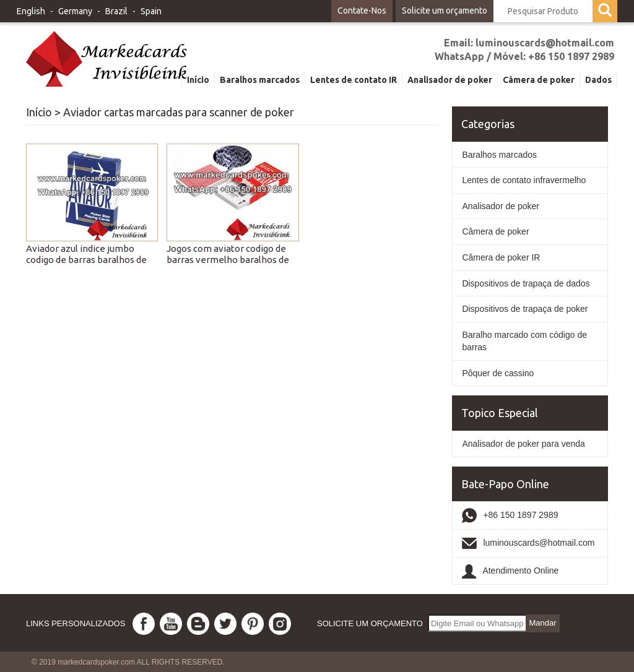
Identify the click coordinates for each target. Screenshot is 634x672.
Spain (151, 11)
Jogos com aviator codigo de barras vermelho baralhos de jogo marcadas (228, 260)
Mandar (542, 623)
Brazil (116, 11)
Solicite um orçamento (445, 11)
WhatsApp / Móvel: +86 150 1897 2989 (524, 56)
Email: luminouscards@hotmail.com (529, 43)
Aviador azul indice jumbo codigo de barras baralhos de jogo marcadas (86, 260)
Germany (75, 11)
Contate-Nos (362, 11)
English (31, 11)
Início (39, 112)
